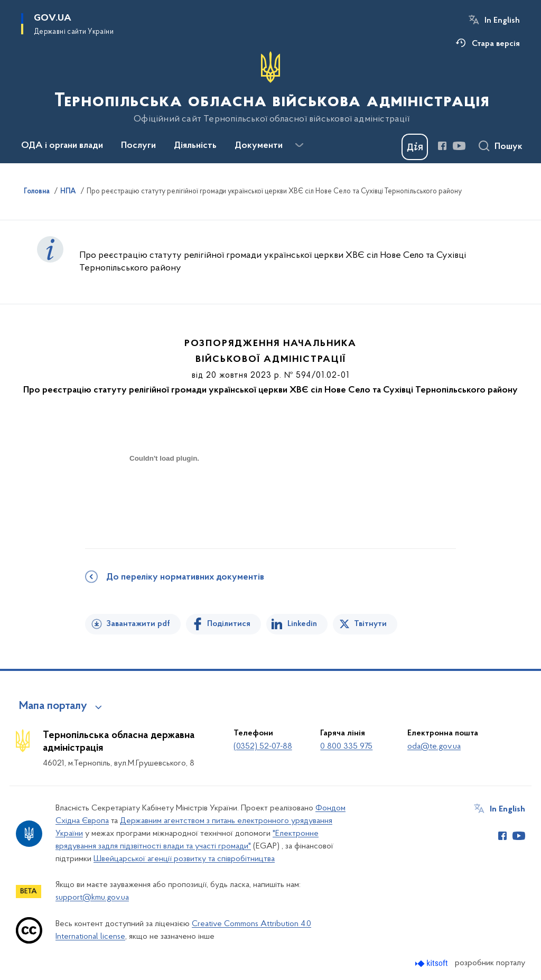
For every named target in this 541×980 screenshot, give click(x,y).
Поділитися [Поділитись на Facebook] (229, 624)
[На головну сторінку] (271, 88)
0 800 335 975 (346, 746)
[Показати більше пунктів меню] (299, 145)
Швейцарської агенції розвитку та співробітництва (184, 859)
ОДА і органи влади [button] (62, 146)
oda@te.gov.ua (434, 746)
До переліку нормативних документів (185, 577)
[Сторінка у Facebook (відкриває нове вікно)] (442, 146)
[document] (164, 496)
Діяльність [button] (195, 146)
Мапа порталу (53, 706)
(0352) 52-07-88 (263, 746)
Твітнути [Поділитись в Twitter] (370, 624)
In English (502, 21)
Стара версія (496, 44)
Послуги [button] (138, 146)
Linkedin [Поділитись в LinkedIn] (302, 624)
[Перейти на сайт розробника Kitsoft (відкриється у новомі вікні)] (432, 963)
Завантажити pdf (138, 624)
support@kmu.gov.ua (92, 898)
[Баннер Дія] (415, 147)
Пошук (509, 147)
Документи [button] (259, 146)
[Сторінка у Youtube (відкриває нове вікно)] (459, 146)
